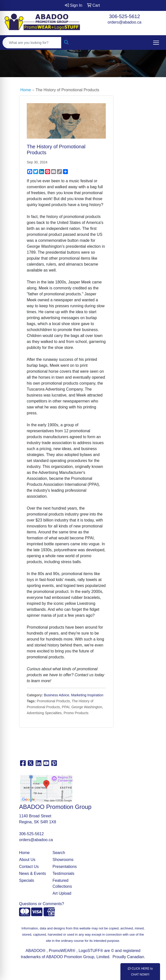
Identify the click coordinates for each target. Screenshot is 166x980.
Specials (27, 880)
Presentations (65, 867)
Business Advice (56, 695)
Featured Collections (62, 883)
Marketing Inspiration (87, 695)
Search (59, 853)
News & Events (32, 873)
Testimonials (63, 873)
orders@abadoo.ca (124, 22)
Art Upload (62, 893)
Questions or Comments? (41, 904)
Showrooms (63, 860)
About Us (27, 860)
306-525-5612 (124, 16)
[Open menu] (156, 43)
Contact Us (29, 867)
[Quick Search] (32, 43)
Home (26, 90)
